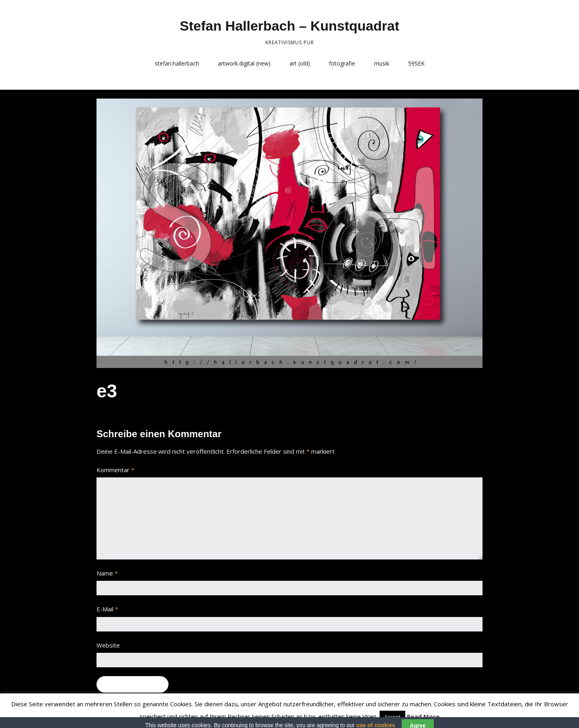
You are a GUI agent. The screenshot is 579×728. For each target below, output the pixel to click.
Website (108, 645)
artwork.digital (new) (244, 63)
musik (382, 63)
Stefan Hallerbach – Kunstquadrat (289, 26)
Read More (423, 716)
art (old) (300, 63)
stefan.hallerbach (177, 63)
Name (107, 573)
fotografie (342, 63)
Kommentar (115, 470)
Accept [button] (392, 717)
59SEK (416, 63)
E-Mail (107, 609)
